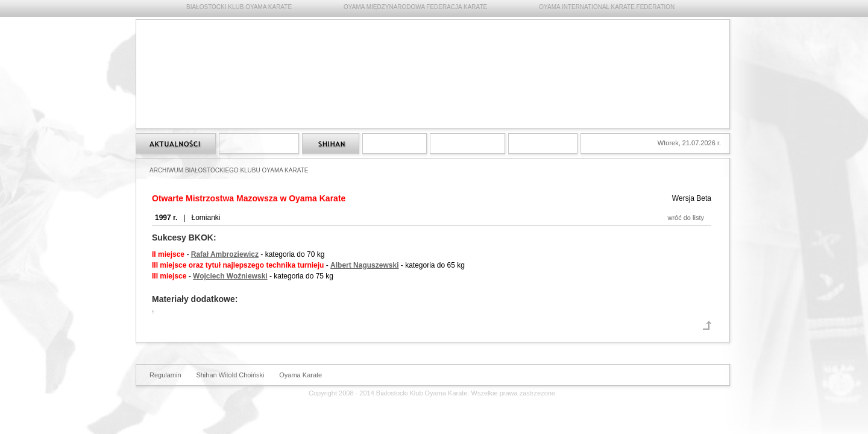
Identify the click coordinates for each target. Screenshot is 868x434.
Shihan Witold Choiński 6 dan (331, 143)
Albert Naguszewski (364, 265)
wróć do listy (686, 218)
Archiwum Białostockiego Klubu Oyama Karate (467, 143)
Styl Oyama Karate (259, 143)
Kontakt (543, 143)
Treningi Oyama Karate (395, 143)
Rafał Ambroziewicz (225, 254)
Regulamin (165, 375)
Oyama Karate (300, 375)
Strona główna (176, 143)
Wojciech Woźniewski (230, 276)
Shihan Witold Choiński (230, 375)
